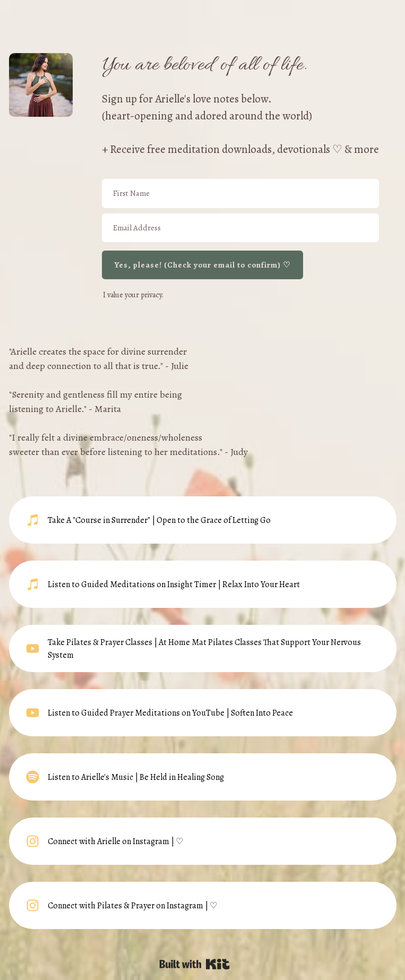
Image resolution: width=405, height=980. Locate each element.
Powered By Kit (195, 964)
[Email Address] (240, 228)
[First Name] (240, 194)
